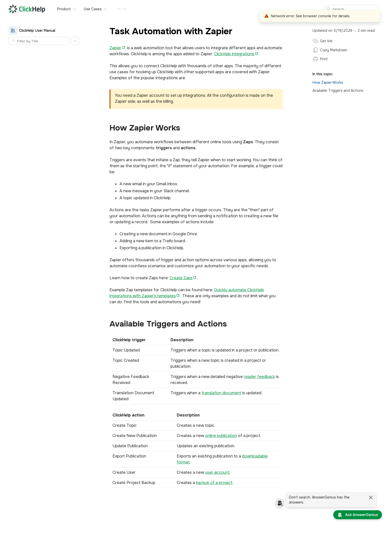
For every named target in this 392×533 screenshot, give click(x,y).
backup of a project (214, 483)
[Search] (354, 9)
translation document (221, 393)
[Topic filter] (41, 41)
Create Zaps (181, 278)
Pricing (159, 9)
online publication (221, 436)
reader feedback (259, 377)
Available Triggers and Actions (338, 90)
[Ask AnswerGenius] (358, 515)
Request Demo (206, 9)
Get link (322, 41)
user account (217, 472)
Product (67, 9)
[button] (75, 41)
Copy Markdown (330, 50)
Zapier (115, 48)
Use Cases (96, 9)
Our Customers (130, 9)
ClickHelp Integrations (234, 54)
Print (320, 59)
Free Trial (179, 9)
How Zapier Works (328, 82)
